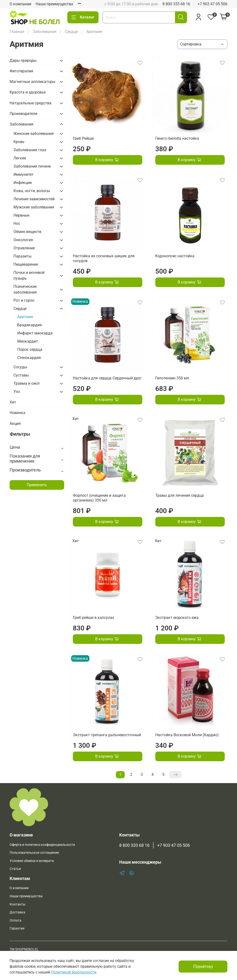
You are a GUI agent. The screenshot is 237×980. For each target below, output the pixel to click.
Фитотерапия (21, 71)
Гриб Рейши (83, 138)
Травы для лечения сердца (180, 495)
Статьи (15, 869)
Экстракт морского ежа (177, 618)
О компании (20, 4)
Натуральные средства (31, 103)
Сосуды (20, 367)
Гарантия (17, 928)
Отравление (24, 248)
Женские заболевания (34, 134)
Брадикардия (30, 325)
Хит (13, 402)
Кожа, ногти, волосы (32, 191)
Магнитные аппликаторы (32, 82)
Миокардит (28, 341)
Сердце (71, 32)
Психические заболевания (25, 289)
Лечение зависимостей (34, 199)
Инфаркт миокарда (35, 333)
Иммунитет (24, 174)
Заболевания (45, 32)
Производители (23, 114)
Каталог (83, 17)
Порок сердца (30, 349)
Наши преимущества (54, 4)
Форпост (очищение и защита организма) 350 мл (99, 498)
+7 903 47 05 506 (212, 4)
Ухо (17, 392)
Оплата (16, 920)
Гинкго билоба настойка (177, 138)
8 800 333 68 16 (176, 4)
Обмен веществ (27, 232)
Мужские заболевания (34, 207)
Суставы (21, 375)
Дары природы (23, 60)
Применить (37, 485)
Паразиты (22, 256)
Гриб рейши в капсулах (94, 618)
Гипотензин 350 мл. (173, 378)
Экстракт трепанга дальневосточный (107, 735)
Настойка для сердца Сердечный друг (107, 378)
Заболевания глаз (30, 150)
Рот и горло (24, 300)
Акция (15, 424)
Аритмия (25, 317)
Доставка (17, 912)
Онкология (23, 240)
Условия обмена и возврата (32, 861)
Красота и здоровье (28, 92)
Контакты (18, 904)
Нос (17, 223)
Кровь (19, 142)
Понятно (203, 967)
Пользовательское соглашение (34, 853)
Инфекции (23, 183)
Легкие (20, 158)
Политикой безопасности (74, 972)
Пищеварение (26, 264)
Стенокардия (29, 358)
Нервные (21, 215)
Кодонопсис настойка (175, 256)
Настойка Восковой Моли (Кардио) (187, 735)
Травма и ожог (27, 383)
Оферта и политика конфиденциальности (42, 845)
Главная (17, 32)
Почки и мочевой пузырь (29, 275)
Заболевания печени (32, 166)
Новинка (17, 413)
